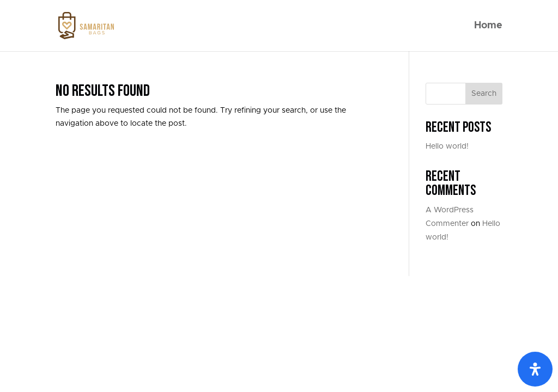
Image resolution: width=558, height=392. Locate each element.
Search (484, 94)
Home (488, 26)
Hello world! (447, 146)
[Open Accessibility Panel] (535, 369)
